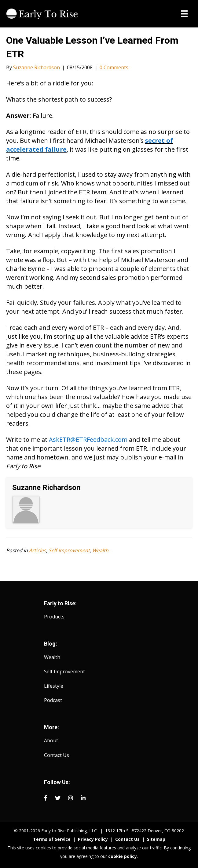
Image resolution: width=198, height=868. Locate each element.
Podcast (53, 700)
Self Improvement (64, 672)
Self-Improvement (69, 550)
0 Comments (114, 67)
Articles (38, 550)
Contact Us (57, 755)
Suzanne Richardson (46, 488)
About (51, 740)
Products (54, 617)
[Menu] (184, 14)
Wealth (100, 550)
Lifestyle (54, 686)
